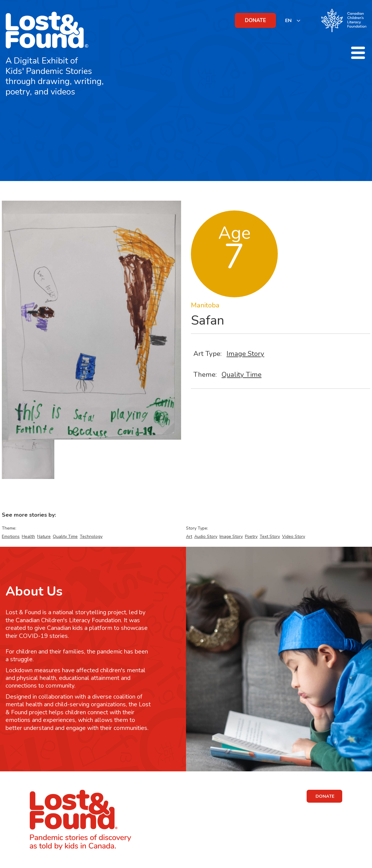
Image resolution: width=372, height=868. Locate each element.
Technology (91, 536)
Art (189, 536)
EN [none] (288, 21)
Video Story (294, 536)
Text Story (270, 536)
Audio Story (206, 536)
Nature (44, 536)
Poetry (251, 536)
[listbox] (293, 20)
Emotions (11, 536)
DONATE (256, 20)
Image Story (245, 354)
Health (28, 536)
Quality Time (242, 374)
